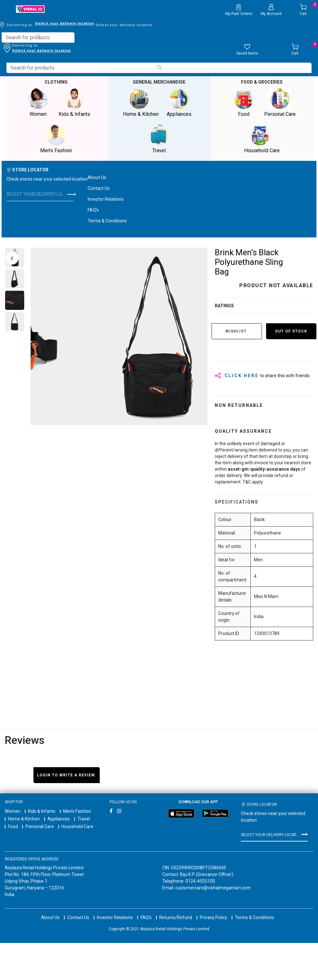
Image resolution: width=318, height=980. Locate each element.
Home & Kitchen (24, 819)
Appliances (59, 819)
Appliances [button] (179, 103)
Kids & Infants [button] (74, 103)
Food (13, 827)
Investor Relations (106, 199)
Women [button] (38, 103)
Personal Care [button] (280, 103)
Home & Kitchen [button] (141, 103)
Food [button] (244, 103)
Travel (84, 819)
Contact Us (99, 188)
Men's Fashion (77, 811)
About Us (97, 177)
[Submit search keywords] (38, 37)
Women (13, 811)
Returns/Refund (176, 912)
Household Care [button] (262, 139)
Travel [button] (159, 139)
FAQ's (93, 210)
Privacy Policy (213, 912)
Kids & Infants (42, 811)
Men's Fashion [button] (56, 139)
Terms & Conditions (107, 221)
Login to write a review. (67, 775)
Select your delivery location (42, 51)
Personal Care (40, 827)
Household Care (77, 827)
